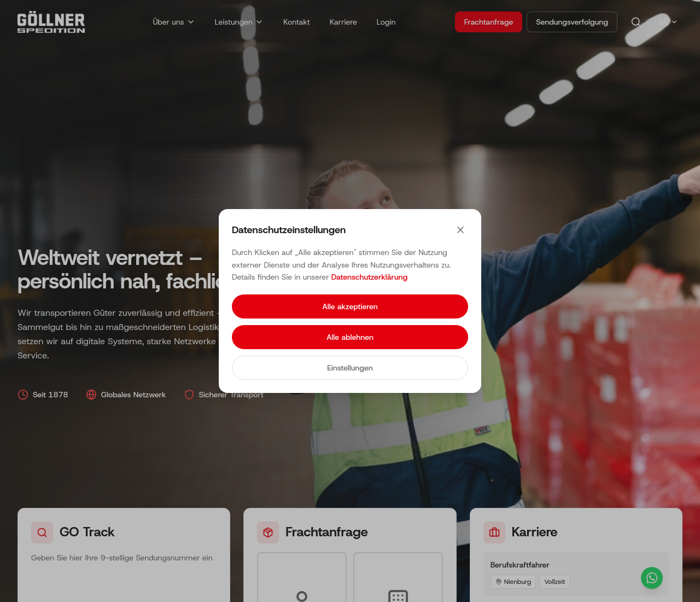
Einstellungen (350, 368)
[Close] (460, 230)
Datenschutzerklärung (369, 277)
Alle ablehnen (350, 337)
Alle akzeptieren (350, 306)
